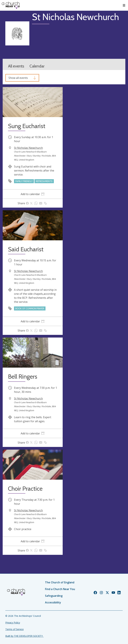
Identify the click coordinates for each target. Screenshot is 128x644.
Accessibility (53, 602)
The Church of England (60, 582)
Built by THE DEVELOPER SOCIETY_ (24, 636)
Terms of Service (14, 629)
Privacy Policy (13, 623)
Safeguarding (54, 596)
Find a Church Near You (60, 589)
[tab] (33, 194)
